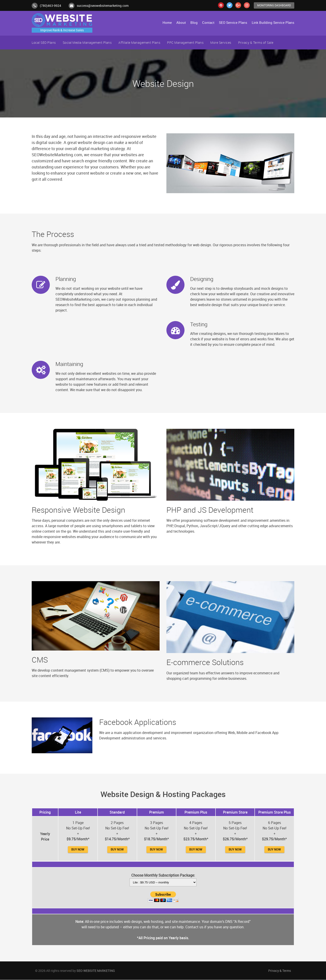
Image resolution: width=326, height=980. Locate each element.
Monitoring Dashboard (273, 5)
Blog (194, 23)
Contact (208, 23)
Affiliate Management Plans (139, 43)
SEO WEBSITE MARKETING (96, 971)
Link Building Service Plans (273, 23)
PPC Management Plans (185, 43)
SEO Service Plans (233, 23)
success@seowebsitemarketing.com (103, 6)
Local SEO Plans (44, 43)
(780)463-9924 (50, 6)
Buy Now (78, 850)
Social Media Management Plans (87, 43)
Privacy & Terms (280, 971)
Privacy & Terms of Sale (256, 43)
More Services (221, 43)
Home (167, 23)
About (181, 23)
